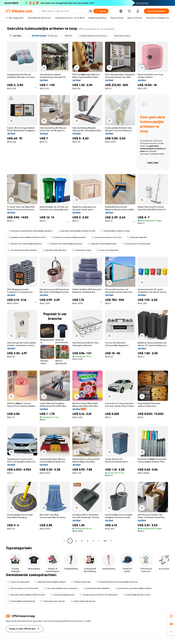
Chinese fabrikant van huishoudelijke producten (117, 582)
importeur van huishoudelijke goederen (69, 237)
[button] (90, 11)
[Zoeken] (101, 11)
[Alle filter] (15, 36)
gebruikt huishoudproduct (55, 250)
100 (105, 541)
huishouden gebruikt (137, 237)
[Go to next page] (111, 541)
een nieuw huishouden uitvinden (22, 250)
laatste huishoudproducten (83, 601)
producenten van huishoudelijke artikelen (133, 588)
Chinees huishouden (81, 582)
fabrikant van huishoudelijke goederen (25, 244)
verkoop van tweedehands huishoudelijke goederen (30, 231)
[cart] (130, 12)
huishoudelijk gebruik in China (137, 595)
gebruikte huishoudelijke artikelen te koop (77, 231)
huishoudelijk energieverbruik (21, 601)
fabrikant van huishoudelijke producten (65, 244)
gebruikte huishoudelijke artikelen (50, 582)
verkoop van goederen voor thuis (106, 237)
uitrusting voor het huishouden (136, 244)
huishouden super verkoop (52, 601)
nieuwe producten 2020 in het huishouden (99, 595)
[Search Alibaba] (64, 11)
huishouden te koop (82, 250)
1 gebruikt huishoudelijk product (102, 244)
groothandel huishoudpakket (96, 588)
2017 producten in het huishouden (23, 588)
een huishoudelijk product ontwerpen (61, 588)
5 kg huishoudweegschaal (62, 595)
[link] (171, 616)
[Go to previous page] (64, 541)
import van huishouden (108, 250)
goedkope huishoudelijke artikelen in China (27, 237)
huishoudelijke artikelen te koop (115, 231)
